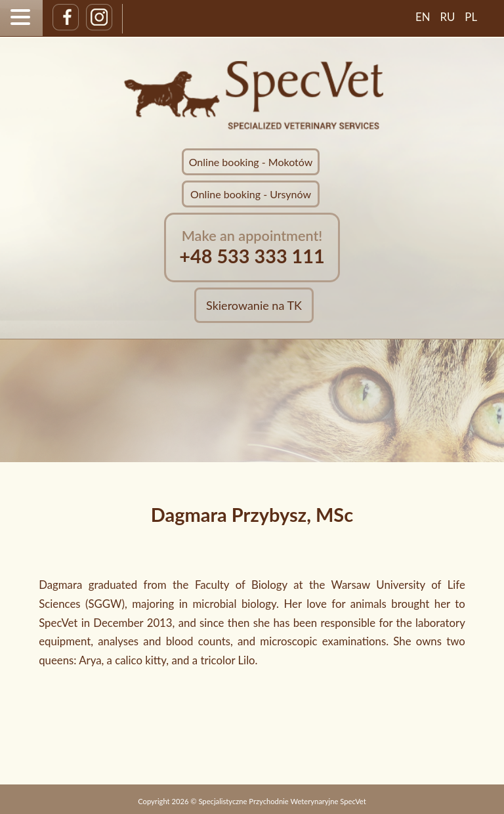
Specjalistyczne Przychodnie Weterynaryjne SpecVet (282, 801)
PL (471, 17)
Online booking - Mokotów (251, 162)
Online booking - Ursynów (251, 194)
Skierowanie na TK (254, 305)
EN (423, 17)
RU (448, 17)
